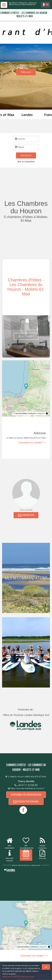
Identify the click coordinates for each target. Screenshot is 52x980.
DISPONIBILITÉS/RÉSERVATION (26, 795)
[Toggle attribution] (47, 413)
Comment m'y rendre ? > (32, 443)
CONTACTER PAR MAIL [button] (26, 802)
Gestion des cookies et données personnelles (18, 977)
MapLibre (41, 413)
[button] (26, 162)
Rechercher (26, 155)
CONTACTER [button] (26, 515)
